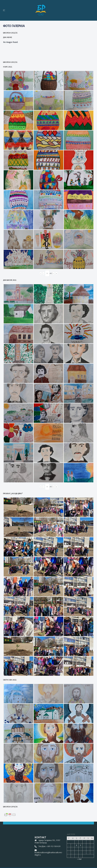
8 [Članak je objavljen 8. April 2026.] (77, 845)
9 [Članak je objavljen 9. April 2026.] (80, 845)
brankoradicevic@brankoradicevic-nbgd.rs (49, 854)
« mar (79, 859)
